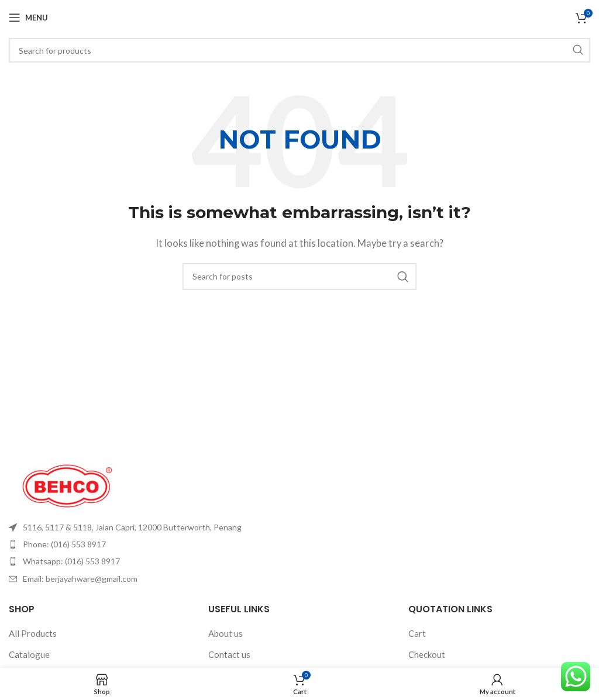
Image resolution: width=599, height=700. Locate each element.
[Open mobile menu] (28, 18)
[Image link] (67, 484)
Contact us (229, 654)
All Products (33, 633)
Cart (417, 633)
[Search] (299, 50)
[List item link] (150, 527)
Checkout (427, 654)
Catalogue (29, 654)
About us (226, 633)
